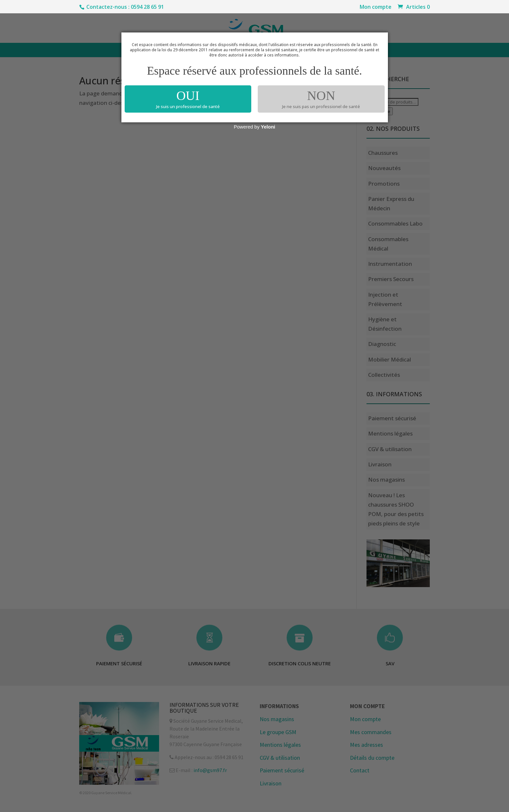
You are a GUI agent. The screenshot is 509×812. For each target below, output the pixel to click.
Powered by (255, 127)
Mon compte (376, 7)
